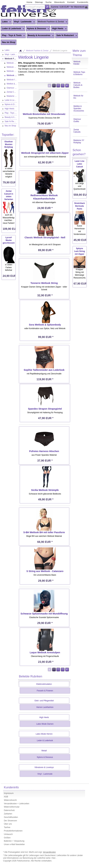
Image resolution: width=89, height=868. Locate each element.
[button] (47, 7)
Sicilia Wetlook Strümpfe (45, 490)
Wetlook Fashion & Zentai (52, 22)
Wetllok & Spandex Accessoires (79, 108)
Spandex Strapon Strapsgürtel (45, 409)
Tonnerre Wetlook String (44, 283)
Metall (44, 751)
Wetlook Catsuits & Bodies (78, 85)
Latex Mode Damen (45, 724)
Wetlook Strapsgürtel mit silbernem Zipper (45, 153)
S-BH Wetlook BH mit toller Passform (44, 532)
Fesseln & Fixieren (45, 691)
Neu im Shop (9, 42)
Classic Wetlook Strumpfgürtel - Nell (45, 237)
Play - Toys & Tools (13, 36)
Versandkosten (49, 852)
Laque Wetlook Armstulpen (45, 652)
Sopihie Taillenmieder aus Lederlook (44, 370)
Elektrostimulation (44, 684)
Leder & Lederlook (13, 29)
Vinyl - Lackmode (24, 22)
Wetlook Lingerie (60, 51)
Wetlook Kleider (77, 63)
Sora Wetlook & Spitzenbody (45, 325)
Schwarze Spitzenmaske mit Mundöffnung (44, 614)
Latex (6, 22)
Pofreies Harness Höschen (44, 451)
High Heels (59, 29)
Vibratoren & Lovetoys (44, 767)
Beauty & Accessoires (40, 36)
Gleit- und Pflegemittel (44, 701)
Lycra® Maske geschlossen (9, 240)
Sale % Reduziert (66, 36)
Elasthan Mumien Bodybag (9, 144)
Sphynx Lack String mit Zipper (79, 251)
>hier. (54, 858)
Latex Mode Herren (44, 734)
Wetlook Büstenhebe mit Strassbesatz (44, 114)
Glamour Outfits (77, 120)
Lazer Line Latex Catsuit (79, 164)
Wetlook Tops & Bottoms (79, 73)
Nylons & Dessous (38, 29)
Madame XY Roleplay (79, 141)
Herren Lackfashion (45, 707)
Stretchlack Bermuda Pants (80, 206)
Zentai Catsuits (77, 131)
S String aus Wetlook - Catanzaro (45, 571)
